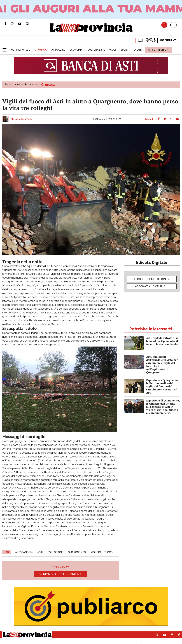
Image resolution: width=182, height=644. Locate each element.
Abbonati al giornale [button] (150, 286)
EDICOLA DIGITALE (146, 40)
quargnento (77, 552)
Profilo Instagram (15, 24)
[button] (6, 49)
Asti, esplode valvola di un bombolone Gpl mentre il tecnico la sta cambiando (163, 341)
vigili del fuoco (102, 552)
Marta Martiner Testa (21, 119)
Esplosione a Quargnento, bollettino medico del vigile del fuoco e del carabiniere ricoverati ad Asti (162, 386)
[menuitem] (21, 50)
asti (40, 552)
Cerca (164, 25)
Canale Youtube (22, 24)
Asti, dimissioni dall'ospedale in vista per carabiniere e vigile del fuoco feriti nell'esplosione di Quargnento (162, 364)
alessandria (24, 552)
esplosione (55, 552)
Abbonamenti (168, 40)
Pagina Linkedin (30, 24)
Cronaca (48, 85)
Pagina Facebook (8, 24)
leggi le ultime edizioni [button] (150, 279)
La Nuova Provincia (25, 84)
